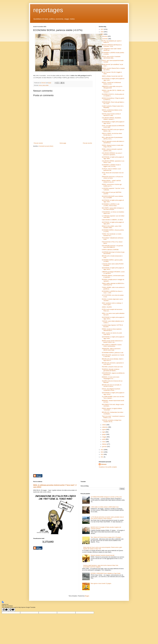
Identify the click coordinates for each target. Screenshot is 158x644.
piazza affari (45, 85)
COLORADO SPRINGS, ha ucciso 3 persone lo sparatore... (112, 154)
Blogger (87, 596)
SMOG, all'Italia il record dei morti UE (112, 76)
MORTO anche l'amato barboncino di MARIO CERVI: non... (112, 342)
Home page (63, 143)
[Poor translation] (12, 610)
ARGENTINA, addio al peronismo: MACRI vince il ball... (111, 349)
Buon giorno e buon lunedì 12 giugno (101, 583)
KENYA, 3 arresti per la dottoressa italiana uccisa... (111, 83)
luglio (104, 432)
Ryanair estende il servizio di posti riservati (102, 555)
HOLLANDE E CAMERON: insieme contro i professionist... (112, 345)
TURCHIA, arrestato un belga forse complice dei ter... (112, 421)
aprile (104, 439)
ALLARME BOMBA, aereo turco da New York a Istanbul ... (113, 397)
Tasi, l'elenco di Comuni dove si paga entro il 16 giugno (106, 537)
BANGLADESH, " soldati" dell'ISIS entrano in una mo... (111, 181)
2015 (102, 34)
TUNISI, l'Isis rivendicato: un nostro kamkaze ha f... (112, 235)
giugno (104, 434)
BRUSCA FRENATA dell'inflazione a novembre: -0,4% (112, 46)
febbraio (105, 444)
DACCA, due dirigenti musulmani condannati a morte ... (111, 390)
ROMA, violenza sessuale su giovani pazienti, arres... (112, 150)
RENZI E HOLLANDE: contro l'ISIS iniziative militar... (112, 227)
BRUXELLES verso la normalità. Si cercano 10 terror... (112, 386)
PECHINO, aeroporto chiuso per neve (112, 367)
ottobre (104, 425)
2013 (102, 452)
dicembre (105, 36)
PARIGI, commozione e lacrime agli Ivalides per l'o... (112, 185)
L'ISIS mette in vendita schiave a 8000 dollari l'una (105, 507)
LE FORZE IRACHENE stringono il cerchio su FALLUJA (106, 497)
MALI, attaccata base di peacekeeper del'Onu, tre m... (112, 138)
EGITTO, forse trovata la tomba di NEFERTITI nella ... (111, 115)
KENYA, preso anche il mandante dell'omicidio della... (111, 57)
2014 (102, 450)
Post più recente (38, 143)
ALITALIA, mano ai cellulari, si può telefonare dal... (111, 170)
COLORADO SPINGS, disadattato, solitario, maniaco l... (112, 119)
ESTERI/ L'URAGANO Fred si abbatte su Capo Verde (106, 573)
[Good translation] (5, 610)
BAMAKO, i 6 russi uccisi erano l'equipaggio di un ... (111, 378)
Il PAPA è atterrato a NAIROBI (110, 250)
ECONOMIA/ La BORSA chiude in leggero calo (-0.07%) (111, 166)
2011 (102, 457)
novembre (105, 39)
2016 (102, 32)
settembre (105, 427)
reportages (48, 10)
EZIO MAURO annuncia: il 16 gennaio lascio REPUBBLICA (112, 246)
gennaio (105, 447)
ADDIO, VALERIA (107, 307)
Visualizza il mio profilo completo (108, 467)
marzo (104, 442)
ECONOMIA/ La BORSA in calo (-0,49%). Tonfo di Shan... (111, 205)
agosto (104, 430)
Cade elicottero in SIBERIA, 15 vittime (112, 220)
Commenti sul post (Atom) (46, 146)
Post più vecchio (87, 143)
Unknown (104, 464)
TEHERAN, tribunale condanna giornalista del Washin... (111, 370)
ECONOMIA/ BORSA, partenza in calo (113, 353)
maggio (104, 437)
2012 (102, 454)
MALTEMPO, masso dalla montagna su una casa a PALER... (113, 209)
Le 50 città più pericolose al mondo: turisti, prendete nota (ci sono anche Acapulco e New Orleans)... (107, 518)
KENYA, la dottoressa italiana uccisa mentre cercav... (112, 111)
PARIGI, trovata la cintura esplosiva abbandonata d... (112, 330)
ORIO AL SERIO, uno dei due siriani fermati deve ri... (112, 134)
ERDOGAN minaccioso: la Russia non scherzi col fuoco (112, 177)
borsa (40, 85)
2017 (102, 29)
